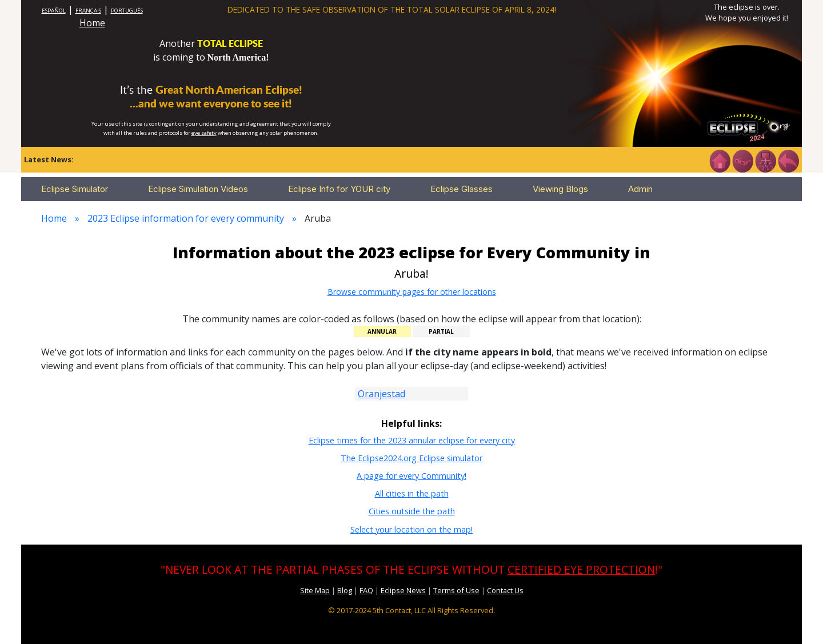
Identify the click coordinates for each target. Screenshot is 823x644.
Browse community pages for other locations (412, 292)
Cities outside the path (412, 511)
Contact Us (505, 590)
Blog (345, 590)
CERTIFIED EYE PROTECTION (581, 569)
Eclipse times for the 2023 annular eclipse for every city (412, 440)
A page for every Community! (411, 476)
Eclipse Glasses (462, 189)
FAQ (366, 590)
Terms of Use (456, 590)
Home (92, 23)
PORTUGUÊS (127, 11)
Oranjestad (381, 394)
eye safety (204, 133)
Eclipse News (403, 590)
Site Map (315, 590)
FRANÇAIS (88, 11)
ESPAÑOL (54, 11)
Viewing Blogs (560, 189)
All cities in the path (412, 493)
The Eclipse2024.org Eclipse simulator (411, 458)
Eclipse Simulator (75, 189)
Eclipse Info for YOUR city (339, 189)
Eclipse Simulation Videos (198, 189)
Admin (640, 189)
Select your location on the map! (411, 529)
